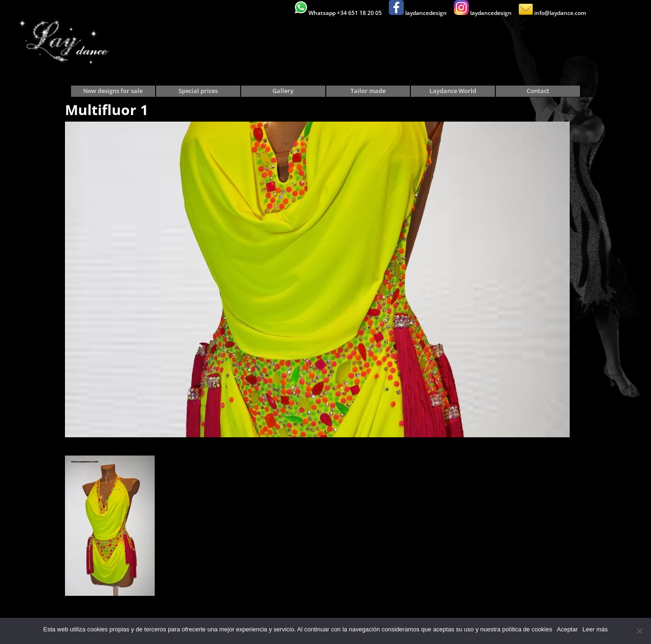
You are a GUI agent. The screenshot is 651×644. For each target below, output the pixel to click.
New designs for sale (113, 91)
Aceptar (567, 629)
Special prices (198, 91)
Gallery (283, 91)
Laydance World (453, 91)
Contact (538, 91)
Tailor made (368, 91)
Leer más (595, 629)
